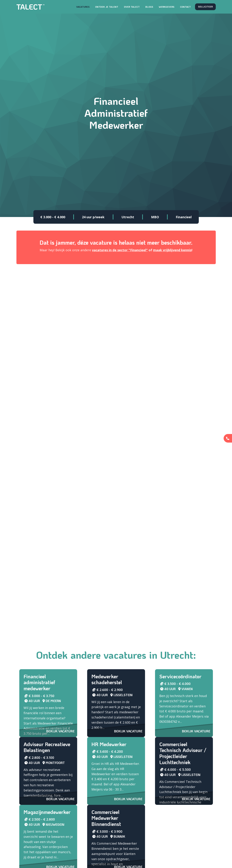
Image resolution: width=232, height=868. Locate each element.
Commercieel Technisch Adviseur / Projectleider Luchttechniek (183, 753)
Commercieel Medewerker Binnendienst (106, 818)
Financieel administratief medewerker (39, 682)
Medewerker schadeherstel (107, 679)
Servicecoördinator (180, 676)
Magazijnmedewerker (47, 812)
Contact (185, 7)
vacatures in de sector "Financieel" (120, 250)
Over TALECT (132, 7)
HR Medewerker (109, 744)
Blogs (149, 7)
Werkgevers (167, 7)
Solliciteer (205, 7)
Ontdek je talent (107, 7)
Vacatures (83, 7)
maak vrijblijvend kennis (172, 250)
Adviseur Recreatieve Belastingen (47, 747)
